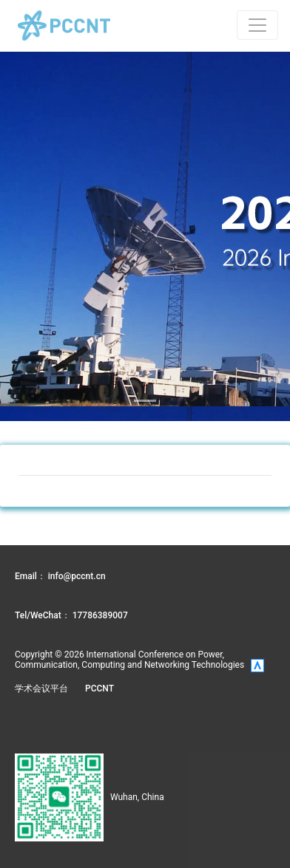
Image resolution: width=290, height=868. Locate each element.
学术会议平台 (41, 688)
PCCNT (100, 688)
